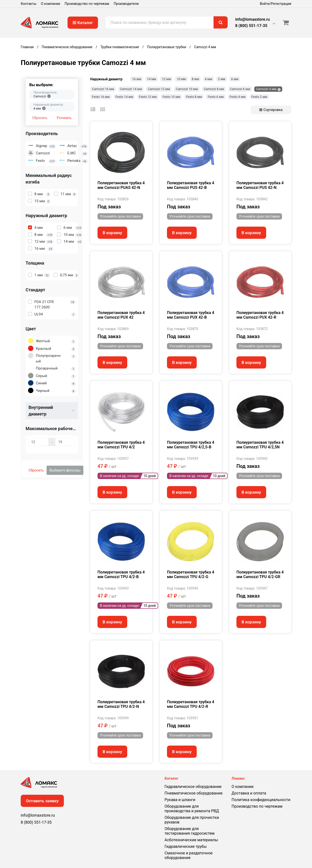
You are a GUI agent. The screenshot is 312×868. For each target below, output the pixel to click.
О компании (51, 4)
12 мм (166, 79)
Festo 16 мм (101, 97)
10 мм (181, 79)
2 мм (222, 79)
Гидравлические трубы (186, 846)
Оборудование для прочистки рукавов (192, 820)
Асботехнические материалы (191, 840)
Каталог (83, 23)
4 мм (208, 79)
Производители (126, 4)
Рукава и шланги (180, 800)
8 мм (195, 79)
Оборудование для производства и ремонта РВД (192, 809)
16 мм (137, 79)
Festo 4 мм (238, 97)
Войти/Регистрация (276, 4)
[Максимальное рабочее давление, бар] (38, 442)
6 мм (235, 79)
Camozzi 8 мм (214, 89)
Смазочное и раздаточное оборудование (189, 855)
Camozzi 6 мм (240, 89)
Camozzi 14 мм (131, 89)
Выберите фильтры (65, 470)
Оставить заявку (42, 801)
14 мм (151, 79)
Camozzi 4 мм (266, 89)
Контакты (29, 4)
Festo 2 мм (259, 97)
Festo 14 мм (124, 97)
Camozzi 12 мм (159, 89)
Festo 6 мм (216, 97)
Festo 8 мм (194, 97)
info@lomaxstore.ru (253, 19)
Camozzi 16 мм (103, 89)
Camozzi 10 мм (187, 89)
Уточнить (64, 118)
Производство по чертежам (87, 4)
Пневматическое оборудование (194, 793)
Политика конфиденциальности (261, 800)
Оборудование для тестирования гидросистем (190, 831)
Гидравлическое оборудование (193, 787)
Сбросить (40, 118)
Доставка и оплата (249, 793)
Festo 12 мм (148, 97)
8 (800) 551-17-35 (251, 26)
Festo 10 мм (171, 97)
